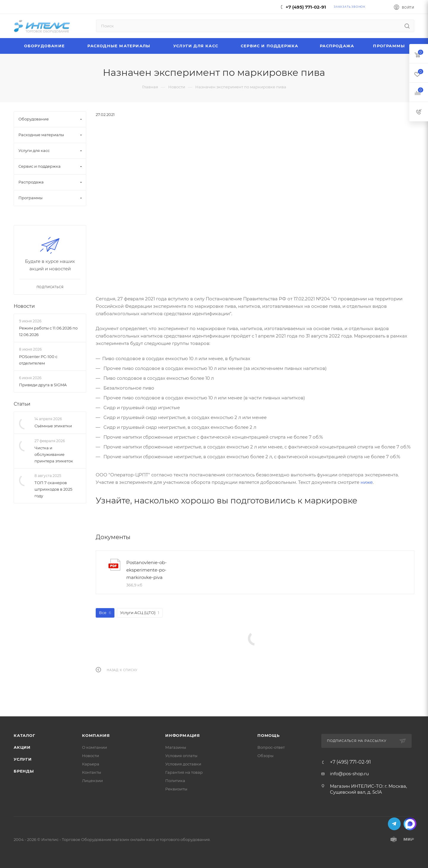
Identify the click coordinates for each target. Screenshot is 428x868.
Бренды (24, 771)
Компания (96, 735)
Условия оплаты (181, 756)
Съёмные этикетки (53, 426)
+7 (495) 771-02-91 (306, 7)
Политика (175, 781)
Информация (183, 735)
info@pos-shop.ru (349, 774)
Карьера (91, 764)
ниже (367, 482)
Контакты (92, 772)
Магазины (176, 747)
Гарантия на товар (184, 772)
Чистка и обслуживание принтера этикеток (54, 454)
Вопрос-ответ (271, 747)
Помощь (269, 735)
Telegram (394, 824)
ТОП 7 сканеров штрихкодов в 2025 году (53, 489)
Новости (24, 306)
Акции (22, 747)
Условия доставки (183, 764)
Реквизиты (176, 789)
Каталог (25, 735)
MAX (410, 824)
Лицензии (92, 781)
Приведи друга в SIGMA (43, 385)
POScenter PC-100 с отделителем (38, 360)
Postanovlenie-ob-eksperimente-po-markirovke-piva (147, 570)
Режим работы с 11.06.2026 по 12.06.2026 (48, 331)
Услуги (23, 759)
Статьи (22, 404)
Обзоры (265, 756)
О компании (95, 747)
